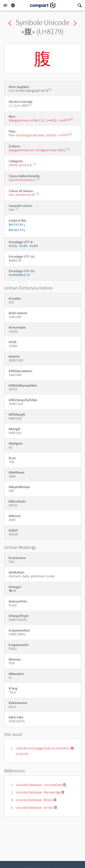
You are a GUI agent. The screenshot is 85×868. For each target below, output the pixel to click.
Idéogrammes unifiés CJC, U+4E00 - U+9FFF (39, 120)
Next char (75, 23)
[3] (71, 119)
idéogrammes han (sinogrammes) (33, 150)
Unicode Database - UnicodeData (39, 785)
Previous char (10, 23)
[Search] (80, 5)
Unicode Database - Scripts (35, 807)
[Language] (13, 5)
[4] (68, 149)
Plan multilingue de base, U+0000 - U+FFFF (39, 135)
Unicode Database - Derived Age (38, 792)
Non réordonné (20, 195)
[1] (50, 89)
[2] (30, 104)
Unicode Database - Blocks (34, 800)
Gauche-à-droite (20, 180)
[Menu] (5, 5)
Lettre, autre (17, 165)
